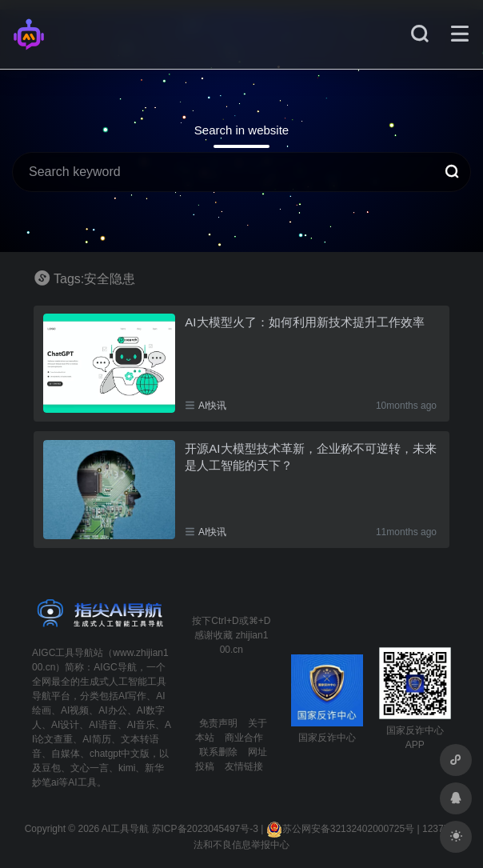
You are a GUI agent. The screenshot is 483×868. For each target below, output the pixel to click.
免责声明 (218, 723)
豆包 (51, 768)
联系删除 (218, 752)
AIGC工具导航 (63, 653)
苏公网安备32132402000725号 (340, 829)
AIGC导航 (115, 667)
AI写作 (132, 696)
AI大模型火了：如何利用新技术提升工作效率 (304, 322)
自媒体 (66, 754)
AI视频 (75, 710)
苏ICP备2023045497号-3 (205, 829)
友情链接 (244, 766)
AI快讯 (212, 406)
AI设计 (65, 725)
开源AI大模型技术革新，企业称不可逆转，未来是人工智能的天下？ (310, 457)
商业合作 (244, 738)
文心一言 (90, 768)
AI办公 (112, 710)
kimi (127, 768)
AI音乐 (141, 725)
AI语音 (103, 725)
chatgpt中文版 (120, 754)
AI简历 (96, 739)
